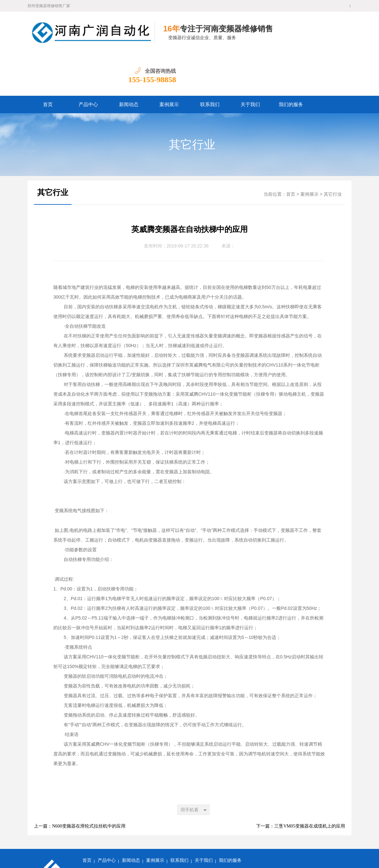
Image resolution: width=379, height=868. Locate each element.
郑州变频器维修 (153, 838)
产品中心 (88, 62)
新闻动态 (129, 62)
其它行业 (192, 103)
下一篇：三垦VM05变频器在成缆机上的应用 (301, 784)
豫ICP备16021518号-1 (104, 858)
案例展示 (169, 62)
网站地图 (180, 848)
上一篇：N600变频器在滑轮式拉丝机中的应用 (80, 784)
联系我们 (210, 62)
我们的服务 (291, 62)
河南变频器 (205, 838)
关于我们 (250, 62)
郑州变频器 (181, 838)
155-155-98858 (328, 38)
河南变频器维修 (233, 838)
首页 (48, 62)
